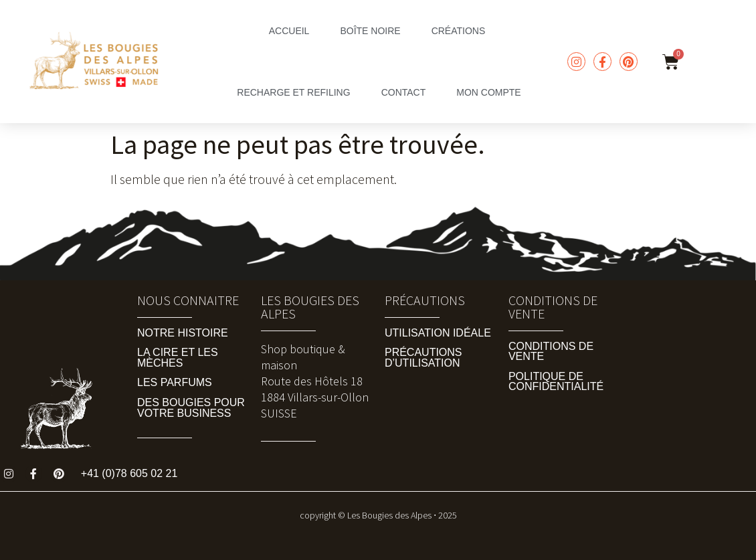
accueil (289, 31)
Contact (404, 92)
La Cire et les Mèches (178, 357)
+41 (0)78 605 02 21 (129, 473)
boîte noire (370, 31)
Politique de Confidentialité (556, 381)
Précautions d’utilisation (423, 357)
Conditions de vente (551, 351)
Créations (459, 31)
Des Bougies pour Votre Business (191, 407)
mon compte (488, 92)
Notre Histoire (183, 333)
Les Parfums (175, 382)
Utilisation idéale (438, 333)
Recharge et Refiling (293, 92)
